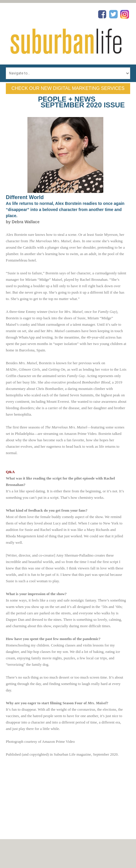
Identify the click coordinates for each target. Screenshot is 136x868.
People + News (67, 99)
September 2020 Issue (83, 105)
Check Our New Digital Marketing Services (68, 88)
